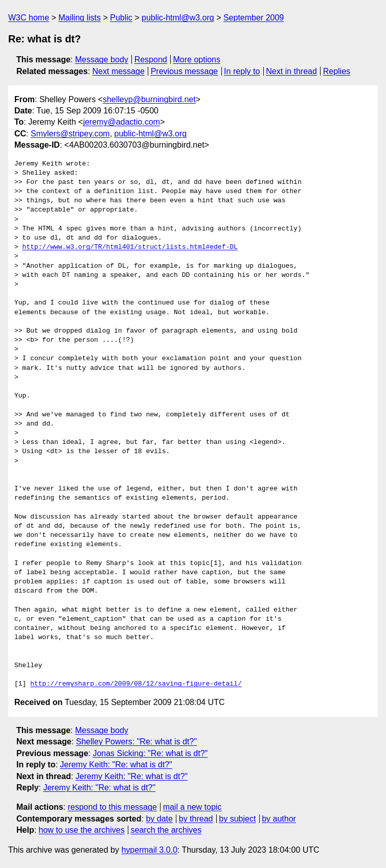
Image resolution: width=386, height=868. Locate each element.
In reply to (242, 71)
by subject (237, 819)
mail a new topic (192, 807)
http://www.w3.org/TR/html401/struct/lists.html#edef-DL (130, 247)
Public (121, 18)
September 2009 (254, 18)
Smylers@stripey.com (70, 134)
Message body (102, 60)
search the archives (166, 830)
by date (159, 819)
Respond (151, 60)
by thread (196, 819)
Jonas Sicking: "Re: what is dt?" (150, 753)
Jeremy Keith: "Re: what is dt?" (116, 765)
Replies (337, 71)
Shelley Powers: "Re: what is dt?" (137, 742)
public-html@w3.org (178, 18)
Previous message (185, 71)
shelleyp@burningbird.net (149, 99)
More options (197, 60)
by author (279, 819)
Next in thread (291, 71)
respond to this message (112, 807)
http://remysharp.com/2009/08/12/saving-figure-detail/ (136, 684)
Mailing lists (80, 18)
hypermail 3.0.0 (149, 850)
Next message (119, 71)
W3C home (29, 18)
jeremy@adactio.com (121, 122)
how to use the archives (82, 830)
